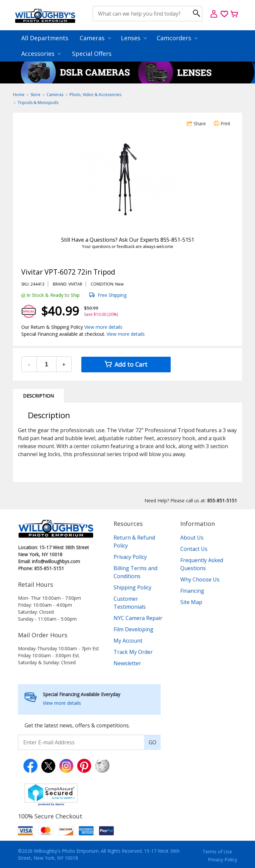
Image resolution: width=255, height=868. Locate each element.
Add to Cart (126, 364)
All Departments (45, 38)
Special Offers (92, 54)
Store (36, 95)
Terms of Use (217, 852)
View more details (103, 327)
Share (196, 124)
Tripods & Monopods (38, 103)
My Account (128, 641)
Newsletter (127, 663)
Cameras (95, 38)
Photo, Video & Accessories (95, 95)
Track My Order (133, 652)
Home (19, 95)
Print (222, 124)
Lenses (134, 38)
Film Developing (133, 629)
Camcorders (177, 38)
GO (153, 742)
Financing (192, 591)
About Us (192, 538)
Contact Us (194, 549)
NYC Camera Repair (138, 618)
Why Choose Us (200, 579)
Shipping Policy (132, 587)
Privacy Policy (130, 557)
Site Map (191, 602)
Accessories (41, 54)
